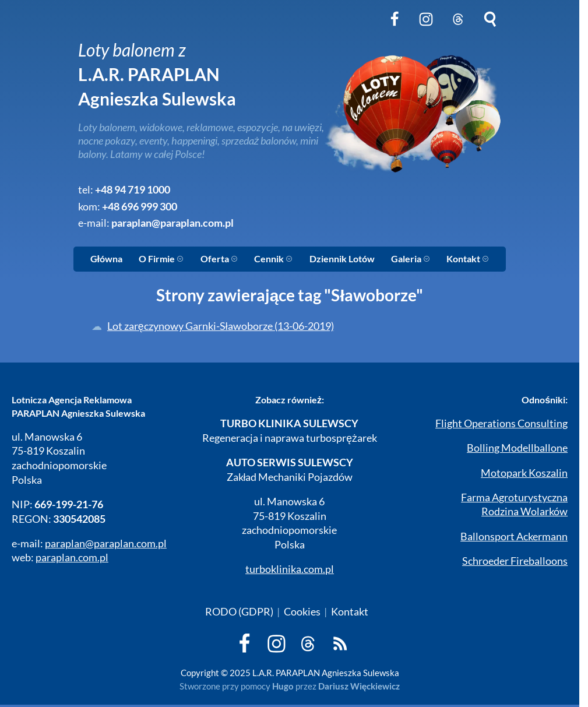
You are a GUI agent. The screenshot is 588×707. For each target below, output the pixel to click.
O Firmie (161, 258)
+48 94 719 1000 (133, 190)
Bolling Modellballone (517, 448)
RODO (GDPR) (239, 612)
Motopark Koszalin (524, 473)
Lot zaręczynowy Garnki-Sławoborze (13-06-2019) (221, 326)
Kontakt (468, 258)
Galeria (411, 258)
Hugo (283, 686)
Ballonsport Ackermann (514, 537)
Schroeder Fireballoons (515, 561)
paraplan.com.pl (72, 557)
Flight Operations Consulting (501, 423)
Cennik (273, 258)
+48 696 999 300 (140, 207)
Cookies (302, 612)
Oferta (219, 258)
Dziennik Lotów (342, 258)
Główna (106, 258)
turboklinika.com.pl (290, 569)
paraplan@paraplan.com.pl (172, 223)
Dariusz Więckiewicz (359, 686)
